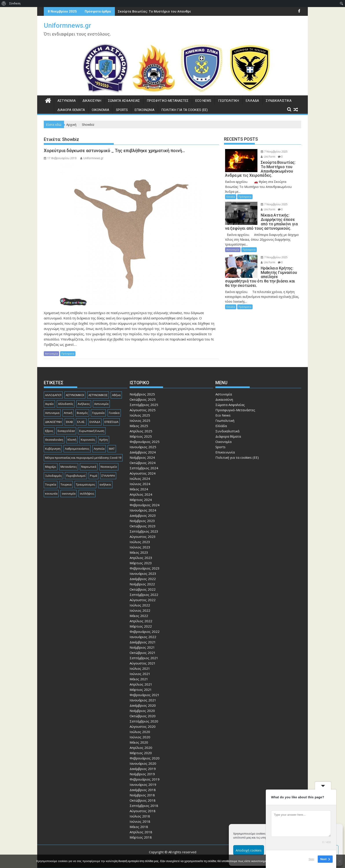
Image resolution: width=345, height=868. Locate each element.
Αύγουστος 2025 (143, 410)
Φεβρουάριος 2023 (145, 568)
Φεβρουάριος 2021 (145, 695)
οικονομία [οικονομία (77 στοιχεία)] (69, 493)
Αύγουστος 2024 (143, 473)
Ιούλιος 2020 (140, 732)
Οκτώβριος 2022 (143, 589)
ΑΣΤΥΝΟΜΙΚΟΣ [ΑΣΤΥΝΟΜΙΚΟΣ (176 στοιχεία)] (98, 395)
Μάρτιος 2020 (141, 753)
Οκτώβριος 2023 (143, 526)
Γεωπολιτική (228, 101)
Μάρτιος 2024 (141, 500)
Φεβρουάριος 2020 (145, 758)
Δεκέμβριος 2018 (143, 790)
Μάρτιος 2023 (141, 563)
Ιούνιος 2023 (140, 547)
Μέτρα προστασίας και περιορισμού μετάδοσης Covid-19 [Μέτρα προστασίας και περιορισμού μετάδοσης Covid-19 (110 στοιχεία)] (83, 458)
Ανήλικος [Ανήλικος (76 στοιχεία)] (84, 404)
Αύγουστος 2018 (143, 811)
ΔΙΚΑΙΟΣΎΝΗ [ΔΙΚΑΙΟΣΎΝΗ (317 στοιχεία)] (53, 422)
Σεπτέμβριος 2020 (144, 721)
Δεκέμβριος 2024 (143, 452)
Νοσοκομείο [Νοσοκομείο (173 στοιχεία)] (109, 467)
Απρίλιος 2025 (141, 431)
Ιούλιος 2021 (140, 668)
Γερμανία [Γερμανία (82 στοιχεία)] (98, 413)
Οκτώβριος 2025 (143, 399)
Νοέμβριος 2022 (142, 584)
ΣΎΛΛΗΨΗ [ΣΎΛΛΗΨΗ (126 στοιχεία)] (108, 476)
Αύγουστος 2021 (143, 663)
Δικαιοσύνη (92, 101)
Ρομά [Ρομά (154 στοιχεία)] (94, 476)
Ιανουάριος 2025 (143, 447)
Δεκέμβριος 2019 (143, 769)
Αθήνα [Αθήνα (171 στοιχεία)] (116, 395)
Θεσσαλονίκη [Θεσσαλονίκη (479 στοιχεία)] (54, 440)
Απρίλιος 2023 (141, 558)
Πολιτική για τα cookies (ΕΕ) (184, 110)
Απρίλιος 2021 (141, 684)
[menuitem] (4, 4)
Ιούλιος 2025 (140, 415)
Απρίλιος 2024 (141, 494)
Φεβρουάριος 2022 (145, 631)
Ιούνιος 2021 (140, 674)
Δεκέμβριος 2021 (143, 642)
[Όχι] (339, 861)
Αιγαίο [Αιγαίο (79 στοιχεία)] (49, 404)
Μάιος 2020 (139, 742)
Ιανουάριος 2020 (143, 763)
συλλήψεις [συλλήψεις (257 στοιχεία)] (87, 493)
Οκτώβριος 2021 (143, 653)
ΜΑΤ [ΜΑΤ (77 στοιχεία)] (112, 449)
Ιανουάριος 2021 (143, 700)
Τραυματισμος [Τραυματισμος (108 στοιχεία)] (85, 484)
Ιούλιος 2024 (140, 479)
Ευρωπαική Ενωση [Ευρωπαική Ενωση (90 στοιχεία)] (92, 431)
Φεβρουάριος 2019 (145, 779)
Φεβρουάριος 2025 (145, 442)
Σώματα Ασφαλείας (124, 101)
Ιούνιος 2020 (140, 737)
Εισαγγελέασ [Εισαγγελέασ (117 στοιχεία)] (66, 431)
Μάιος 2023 (139, 552)
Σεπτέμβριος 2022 (144, 595)
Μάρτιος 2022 (141, 626)
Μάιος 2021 (139, 679)
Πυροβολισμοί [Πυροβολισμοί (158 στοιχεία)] (76, 476)
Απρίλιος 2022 (141, 621)
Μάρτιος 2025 (141, 436)
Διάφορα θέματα (71, 110)
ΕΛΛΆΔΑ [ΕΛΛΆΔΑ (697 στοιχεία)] (95, 422)
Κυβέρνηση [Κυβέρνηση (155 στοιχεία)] (53, 449)
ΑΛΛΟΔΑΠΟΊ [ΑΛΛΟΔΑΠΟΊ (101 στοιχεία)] (53, 395)
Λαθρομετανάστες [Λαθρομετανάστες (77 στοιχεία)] (77, 449)
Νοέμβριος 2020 (142, 711)
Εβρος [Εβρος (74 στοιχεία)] (49, 431)
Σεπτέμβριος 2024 (144, 468)
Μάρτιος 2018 (141, 837)
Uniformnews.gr (67, 25)
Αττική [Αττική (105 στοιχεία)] (68, 413)
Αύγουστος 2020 (143, 726)
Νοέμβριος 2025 (142, 394)
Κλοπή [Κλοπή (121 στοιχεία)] (72, 440)
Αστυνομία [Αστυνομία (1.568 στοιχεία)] (101, 404)
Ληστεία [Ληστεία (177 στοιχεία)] (99, 449)
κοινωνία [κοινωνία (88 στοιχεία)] (51, 493)
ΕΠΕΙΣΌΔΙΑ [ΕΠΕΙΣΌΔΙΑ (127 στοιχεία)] (111, 422)
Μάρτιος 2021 (141, 690)
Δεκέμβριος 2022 (143, 579)
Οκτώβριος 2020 (143, 716)
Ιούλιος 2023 (140, 542)
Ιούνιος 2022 (140, 610)
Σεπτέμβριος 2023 (144, 531)
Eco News (203, 101)
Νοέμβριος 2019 (142, 774)
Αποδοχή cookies (249, 850)
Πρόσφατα (68, 354)
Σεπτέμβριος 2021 (144, 658)
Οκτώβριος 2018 (143, 800)
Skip (311, 859)
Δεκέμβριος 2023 (143, 515)
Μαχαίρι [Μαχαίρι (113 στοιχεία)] (51, 467)
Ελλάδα (252, 101)
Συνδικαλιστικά (279, 101)
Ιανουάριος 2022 (143, 637)
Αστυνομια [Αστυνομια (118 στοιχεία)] (52, 413)
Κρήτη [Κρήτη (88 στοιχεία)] (104, 440)
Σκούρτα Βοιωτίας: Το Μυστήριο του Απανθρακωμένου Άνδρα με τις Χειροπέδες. (182, 11)
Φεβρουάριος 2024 (145, 505)
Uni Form (268, 157)
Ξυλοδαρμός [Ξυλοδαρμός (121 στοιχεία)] (53, 476)
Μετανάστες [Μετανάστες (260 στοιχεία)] (69, 467)
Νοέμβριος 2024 (142, 457)
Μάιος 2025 (139, 426)
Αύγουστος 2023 (143, 537)
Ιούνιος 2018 (140, 821)
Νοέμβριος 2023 (142, 521)
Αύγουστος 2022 (143, 600)
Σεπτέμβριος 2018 (144, 806)
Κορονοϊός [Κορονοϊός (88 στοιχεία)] (88, 440)
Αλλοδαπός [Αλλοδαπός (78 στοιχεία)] (66, 404)
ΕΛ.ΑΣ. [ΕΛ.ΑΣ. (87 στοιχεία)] (81, 422)
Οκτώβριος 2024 (143, 463)
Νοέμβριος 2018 (142, 795)
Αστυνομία (67, 101)
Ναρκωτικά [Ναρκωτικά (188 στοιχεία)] (89, 467)
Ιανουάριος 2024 (143, 510)
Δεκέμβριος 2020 (143, 705)
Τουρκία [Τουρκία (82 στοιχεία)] (51, 484)
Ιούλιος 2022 (140, 605)
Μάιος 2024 (139, 489)
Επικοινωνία (145, 110)
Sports (122, 110)
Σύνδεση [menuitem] (15, 3)
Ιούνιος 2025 (140, 420)
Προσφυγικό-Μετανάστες (168, 101)
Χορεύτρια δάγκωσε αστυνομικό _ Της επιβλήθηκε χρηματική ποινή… (114, 151)
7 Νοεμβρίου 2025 (274, 152)
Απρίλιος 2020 (141, 748)
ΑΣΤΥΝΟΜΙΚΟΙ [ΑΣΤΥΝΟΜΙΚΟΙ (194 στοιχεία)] (75, 395)
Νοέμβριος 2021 (142, 647)
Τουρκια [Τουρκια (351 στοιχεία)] (66, 484)
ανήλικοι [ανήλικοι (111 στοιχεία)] (105, 484)
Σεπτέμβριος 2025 (144, 405)
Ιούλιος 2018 (140, 816)
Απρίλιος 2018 (141, 832)
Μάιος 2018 (139, 827)
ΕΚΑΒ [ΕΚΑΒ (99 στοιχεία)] (69, 422)
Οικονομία (100, 110)
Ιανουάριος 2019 (143, 784)
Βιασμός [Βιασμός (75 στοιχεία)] (82, 413)
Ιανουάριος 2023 (143, 573)
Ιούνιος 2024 (140, 484)
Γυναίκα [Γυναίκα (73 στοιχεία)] (114, 413)
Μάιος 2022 (139, 616)
